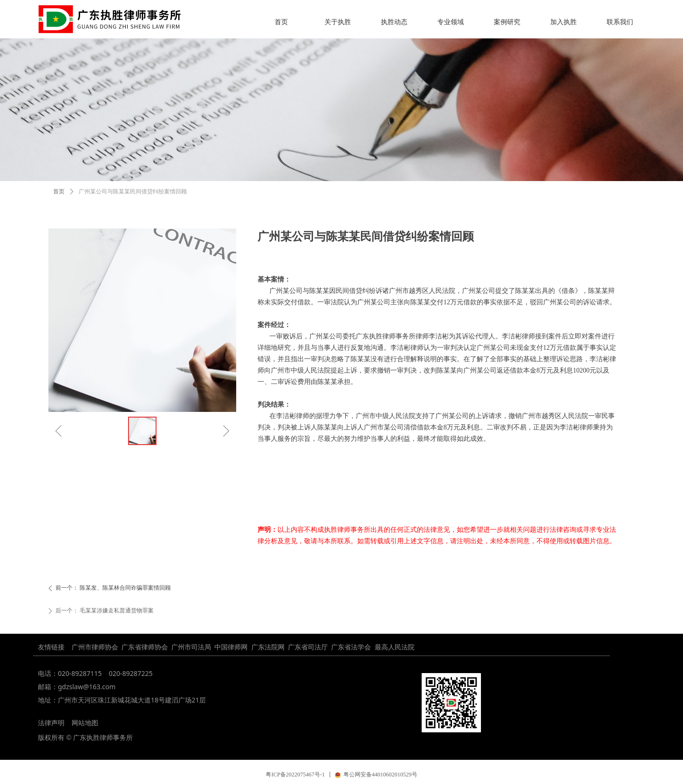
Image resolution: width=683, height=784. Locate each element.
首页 (59, 191)
